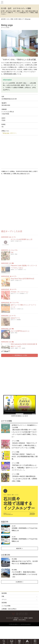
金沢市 (12, 241)
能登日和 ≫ (19, 548)
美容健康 (19, 320)
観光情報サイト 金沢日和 (19, 2)
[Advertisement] (14, 190)
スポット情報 (10, 19)
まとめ (25, 528)
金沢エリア (13, 293)
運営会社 (16, 618)
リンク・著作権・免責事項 (26, 618)
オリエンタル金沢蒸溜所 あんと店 (22, 239)
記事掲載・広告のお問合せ (9, 609)
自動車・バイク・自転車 (20, 348)
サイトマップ (9, 618)
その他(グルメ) (18, 241)
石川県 (16, 19)
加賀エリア (21, 19)
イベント (19, 599)
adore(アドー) (15, 318)
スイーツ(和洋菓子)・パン (20, 270)
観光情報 (4, 593)
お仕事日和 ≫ (19, 582)
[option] (19, 501)
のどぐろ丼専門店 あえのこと (20, 331)
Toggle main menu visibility (2, 2)
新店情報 (4, 603)
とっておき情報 (6, 606)
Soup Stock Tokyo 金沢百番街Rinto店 (22, 279)
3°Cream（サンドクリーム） (20, 292)
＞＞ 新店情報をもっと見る (19, 355)
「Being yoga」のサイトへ (9, 133)
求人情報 (25, 561)
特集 (19, 596)
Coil (12, 252)
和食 (16, 254)
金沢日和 (3, 19)
